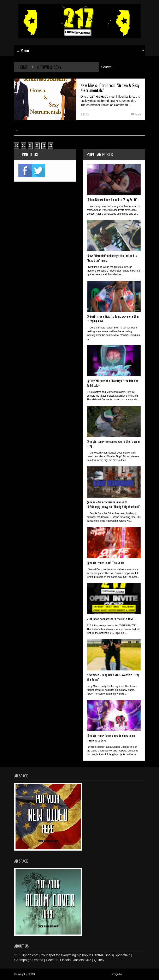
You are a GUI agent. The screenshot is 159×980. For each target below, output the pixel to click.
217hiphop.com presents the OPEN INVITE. (112, 619)
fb (25, 171)
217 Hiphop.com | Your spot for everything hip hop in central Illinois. (72, 974)
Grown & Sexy (49, 67)
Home (23, 67)
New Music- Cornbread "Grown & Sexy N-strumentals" (110, 88)
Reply (138, 114)
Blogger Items (130, 974)
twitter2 (38, 171)
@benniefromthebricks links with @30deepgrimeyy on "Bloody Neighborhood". (114, 504)
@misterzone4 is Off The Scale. (106, 563)
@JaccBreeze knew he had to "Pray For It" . (113, 199)
